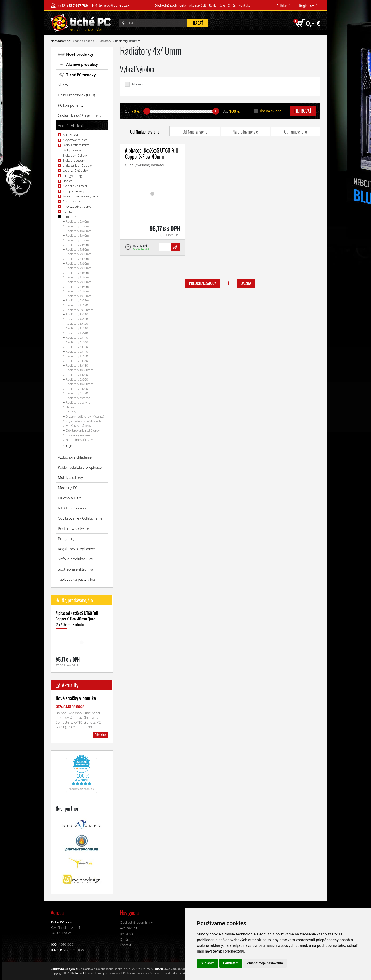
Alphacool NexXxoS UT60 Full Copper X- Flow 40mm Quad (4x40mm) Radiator (77, 619)
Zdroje (67, 446)
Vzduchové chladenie (75, 457)
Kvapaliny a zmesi (75, 186)
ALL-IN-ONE (71, 135)
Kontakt (244, 5)
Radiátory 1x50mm (79, 249)
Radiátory (105, 41)
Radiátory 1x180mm (79, 356)
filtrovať (303, 111)
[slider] (147, 111)
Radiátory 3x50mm (79, 259)
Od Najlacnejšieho (145, 132)
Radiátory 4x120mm (79, 319)
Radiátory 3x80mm (79, 287)
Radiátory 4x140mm (79, 347)
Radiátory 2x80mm (79, 282)
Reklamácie (217, 5)
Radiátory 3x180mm (79, 365)
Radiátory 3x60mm (79, 273)
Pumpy (68, 211)
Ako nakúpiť (198, 5)
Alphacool (140, 84)
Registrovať (308, 6)
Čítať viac (100, 735)
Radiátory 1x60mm (79, 263)
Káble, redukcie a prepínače (80, 467)
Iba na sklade (271, 111)
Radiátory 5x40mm (79, 235)
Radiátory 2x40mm (79, 221)
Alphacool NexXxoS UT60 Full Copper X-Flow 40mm (151, 153)
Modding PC (68, 488)
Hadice (67, 181)
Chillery (71, 412)
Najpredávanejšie (245, 132)
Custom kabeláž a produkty (80, 115)
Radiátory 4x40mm (79, 231)
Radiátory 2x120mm (79, 310)
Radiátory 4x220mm (79, 393)
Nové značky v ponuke (76, 698)
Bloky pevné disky (75, 155)
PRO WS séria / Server (78, 207)
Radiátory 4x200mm (79, 384)
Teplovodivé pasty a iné (76, 579)
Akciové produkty (82, 64)
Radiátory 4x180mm (79, 370)
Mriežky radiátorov (79, 426)
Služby (63, 85)
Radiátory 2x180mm (79, 361)
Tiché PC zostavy (81, 75)
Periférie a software (73, 528)
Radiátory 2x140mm (79, 337)
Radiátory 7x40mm (79, 245)
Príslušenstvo (72, 201)
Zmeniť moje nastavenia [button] (265, 963)
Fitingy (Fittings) (73, 176)
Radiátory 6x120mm (79, 324)
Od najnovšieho (296, 132)
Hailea (70, 407)
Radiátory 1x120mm (79, 305)
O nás (232, 5)
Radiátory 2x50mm (79, 254)
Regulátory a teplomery (76, 549)
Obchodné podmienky (170, 5)
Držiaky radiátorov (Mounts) (85, 416)
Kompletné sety (73, 191)
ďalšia (246, 283)
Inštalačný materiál (79, 435)
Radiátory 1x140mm (79, 333)
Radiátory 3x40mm (79, 226)
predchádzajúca (203, 283)
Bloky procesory (74, 160)
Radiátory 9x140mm (79, 351)
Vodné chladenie (84, 41)
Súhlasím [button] (208, 963)
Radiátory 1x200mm (79, 375)
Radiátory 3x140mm (79, 342)
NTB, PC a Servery (72, 508)
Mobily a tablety (70, 477)
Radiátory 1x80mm (79, 277)
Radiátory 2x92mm (79, 300)
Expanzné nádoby (75, 171)
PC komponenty (71, 105)
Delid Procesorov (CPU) (76, 95)
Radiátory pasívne (78, 402)
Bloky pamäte (72, 150)
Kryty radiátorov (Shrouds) (84, 421)
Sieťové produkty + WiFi (77, 559)
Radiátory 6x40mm (79, 240)
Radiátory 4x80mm (79, 291)
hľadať (197, 23)
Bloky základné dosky (77, 166)
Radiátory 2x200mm (79, 379)
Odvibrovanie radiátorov (83, 430)
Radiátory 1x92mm (79, 296)
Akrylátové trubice (75, 140)
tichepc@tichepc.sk (114, 5)
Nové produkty (80, 54)
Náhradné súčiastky (79, 440)
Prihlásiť (283, 6)
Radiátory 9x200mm (79, 389)
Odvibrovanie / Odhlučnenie (80, 518)
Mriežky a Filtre (70, 498)
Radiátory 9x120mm (79, 328)
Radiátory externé (78, 398)
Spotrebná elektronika (75, 569)
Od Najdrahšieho (195, 132)
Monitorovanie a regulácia (81, 196)
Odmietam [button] (231, 963)
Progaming (67, 539)
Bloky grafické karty (76, 145)
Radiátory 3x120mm (79, 314)
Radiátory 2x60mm (79, 268)
